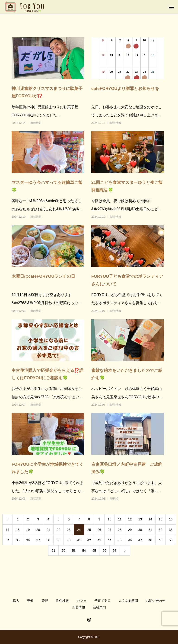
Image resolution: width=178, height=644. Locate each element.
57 (115, 551)
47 (140, 540)
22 (59, 530)
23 (69, 530)
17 (8, 530)
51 (54, 551)
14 (150, 519)
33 (171, 530)
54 (84, 551)
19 (28, 530)
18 (18, 530)
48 (150, 540)
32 (161, 530)
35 (18, 540)
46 (130, 540)
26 (99, 530)
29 (130, 530)
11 (120, 519)
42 (89, 540)
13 (140, 519)
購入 (16, 601)
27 (110, 530)
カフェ (82, 601)
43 (99, 540)
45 (120, 540)
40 (69, 540)
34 (8, 540)
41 (79, 540)
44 (110, 540)
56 (105, 551)
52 (64, 551)
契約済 (114, 499)
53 (74, 551)
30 (140, 530)
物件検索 (62, 601)
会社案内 (99, 607)
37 (38, 540)
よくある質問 (128, 601)
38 (48, 540)
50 (171, 540)
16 (171, 519)
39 (59, 540)
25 (89, 530)
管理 (45, 601)
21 (48, 530)
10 (110, 519)
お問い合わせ (156, 601)
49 (161, 540)
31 (150, 530)
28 (120, 530)
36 (28, 540)
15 (161, 519)
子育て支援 (102, 601)
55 (94, 551)
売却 (30, 601)
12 (130, 519)
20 (38, 530)
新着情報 (36, 123)
